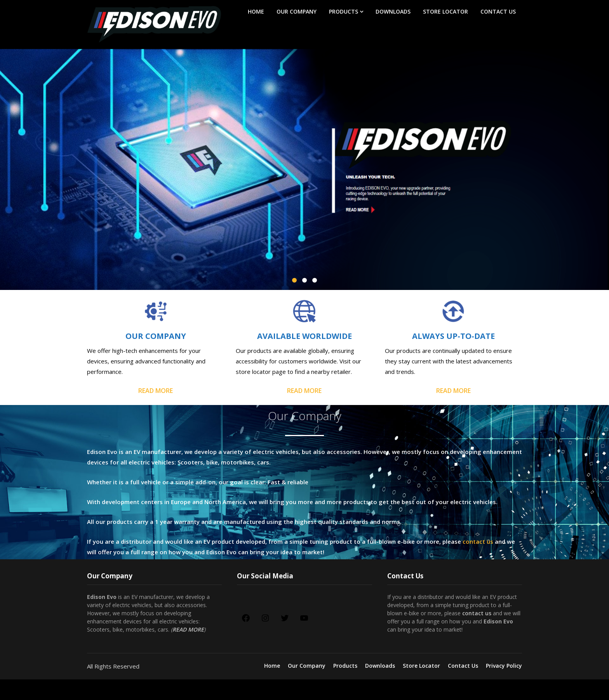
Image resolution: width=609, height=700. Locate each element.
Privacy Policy (504, 666)
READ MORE (156, 391)
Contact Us (498, 11)
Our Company (297, 11)
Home (256, 11)
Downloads (393, 11)
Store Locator (445, 11)
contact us (478, 541)
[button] (294, 280)
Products (344, 11)
